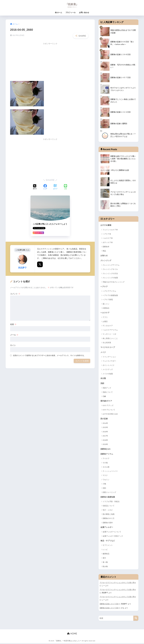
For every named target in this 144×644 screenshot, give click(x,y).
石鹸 (104, 397)
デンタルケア (108, 326)
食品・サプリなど (108, 542)
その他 (105, 464)
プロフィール (71, 12)
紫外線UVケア (107, 401)
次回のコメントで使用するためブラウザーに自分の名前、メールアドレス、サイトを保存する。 (49, 355)
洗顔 (102, 384)
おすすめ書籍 (106, 225)
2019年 (105, 445)
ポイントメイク (109, 366)
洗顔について (108, 393)
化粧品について (109, 507)
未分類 (103, 379)
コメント (15, 294)
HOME (72, 634)
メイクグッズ (108, 370)
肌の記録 (104, 419)
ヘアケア (104, 287)
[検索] (136, 619)
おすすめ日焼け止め (110, 415)
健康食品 (106, 555)
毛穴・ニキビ (108, 511)
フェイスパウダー (109, 362)
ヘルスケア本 (108, 238)
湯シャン (106, 304)
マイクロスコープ (108, 348)
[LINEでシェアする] (65, 187)
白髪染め (106, 308)
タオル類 (106, 468)
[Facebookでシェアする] (45, 187)
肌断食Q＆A (106, 450)
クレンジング (106, 260)
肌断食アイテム (107, 455)
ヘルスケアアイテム (110, 330)
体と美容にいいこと (110, 339)
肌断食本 (106, 247)
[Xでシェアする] (35, 187)
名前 (13, 324)
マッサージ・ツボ (109, 334)
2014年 (105, 424)
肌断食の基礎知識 (108, 498)
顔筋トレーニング (109, 493)
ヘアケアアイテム (109, 291)
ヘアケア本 (107, 234)
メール (14, 335)
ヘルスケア (105, 313)
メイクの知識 (108, 374)
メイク (103, 352)
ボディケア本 (108, 242)
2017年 (105, 437)
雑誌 (104, 251)
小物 (104, 485)
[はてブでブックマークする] (55, 187)
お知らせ (104, 255)
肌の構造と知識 (109, 515)
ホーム (58, 12)
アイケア (106, 459)
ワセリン (106, 480)
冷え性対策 (107, 343)
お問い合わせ (84, 12)
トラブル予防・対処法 (111, 502)
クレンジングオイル (110, 269)
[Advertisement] (29, 62)
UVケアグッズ (108, 406)
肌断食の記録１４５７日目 (109, 605)
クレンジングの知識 (110, 278)
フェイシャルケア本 (110, 230)
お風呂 (105, 322)
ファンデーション (109, 357)
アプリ (105, 318)
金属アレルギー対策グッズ (113, 537)
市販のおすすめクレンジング (114, 282)
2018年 (105, 441)
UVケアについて (109, 410)
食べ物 (105, 563)
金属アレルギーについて (112, 533)
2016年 (105, 432)
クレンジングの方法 (110, 274)
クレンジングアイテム (111, 265)
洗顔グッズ (107, 388)
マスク (105, 476)
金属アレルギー (107, 528)
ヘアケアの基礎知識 (110, 296)
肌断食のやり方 (109, 519)
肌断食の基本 (108, 524)
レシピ (105, 551)
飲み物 (105, 568)
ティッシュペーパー (110, 472)
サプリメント (108, 546)
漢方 (104, 559)
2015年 (105, 428)
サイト (13, 345)
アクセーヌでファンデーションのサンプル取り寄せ (118, 584)
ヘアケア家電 (108, 300)
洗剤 (104, 489)
